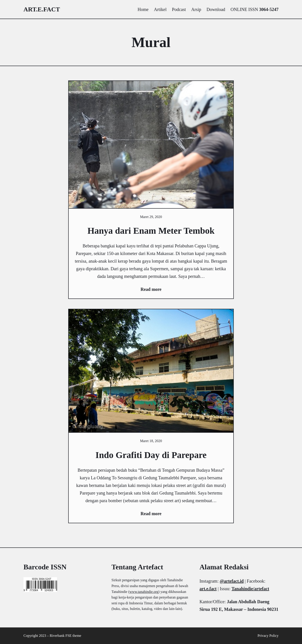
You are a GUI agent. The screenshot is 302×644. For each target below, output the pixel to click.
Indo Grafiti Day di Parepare (151, 455)
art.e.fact (42, 9)
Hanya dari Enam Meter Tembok (151, 231)
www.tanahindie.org (144, 592)
